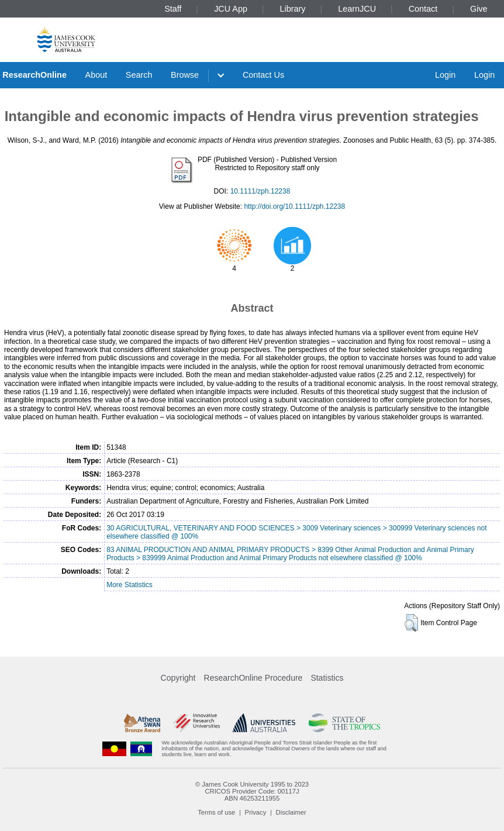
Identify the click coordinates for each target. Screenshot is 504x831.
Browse (185, 75)
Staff (173, 9)
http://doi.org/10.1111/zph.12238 (294, 206)
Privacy (256, 812)
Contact (423, 9)
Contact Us (263, 75)
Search (139, 75)
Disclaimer (291, 812)
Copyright (178, 678)
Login (445, 75)
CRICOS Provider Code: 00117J (252, 791)
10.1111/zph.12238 (260, 191)
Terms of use (216, 812)
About (96, 75)
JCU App (231, 9)
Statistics (327, 678)
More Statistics (130, 585)
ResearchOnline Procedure (253, 678)
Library (293, 9)
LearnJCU (357, 9)
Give (479, 9)
